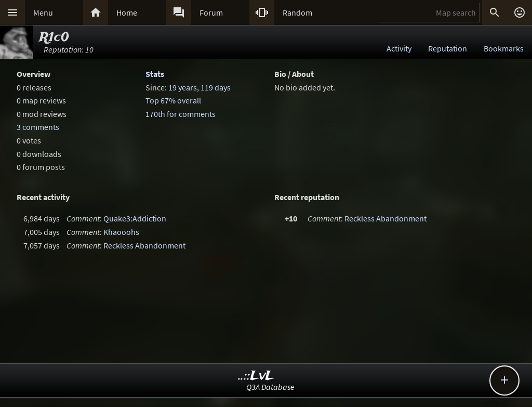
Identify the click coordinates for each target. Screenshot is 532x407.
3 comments (38, 127)
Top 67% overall (173, 100)
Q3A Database (270, 387)
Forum (211, 12)
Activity (399, 48)
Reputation (448, 48)
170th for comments (181, 114)
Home (127, 12)
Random (297, 12)
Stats (155, 74)
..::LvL (256, 376)
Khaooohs (121, 232)
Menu (43, 12)
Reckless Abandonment (144, 245)
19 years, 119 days (199, 87)
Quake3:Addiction (135, 218)
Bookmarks (504, 48)
